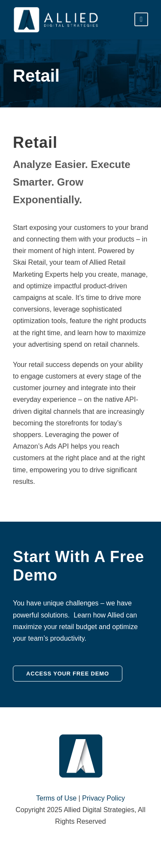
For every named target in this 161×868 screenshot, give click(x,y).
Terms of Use (56, 798)
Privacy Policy (103, 798)
